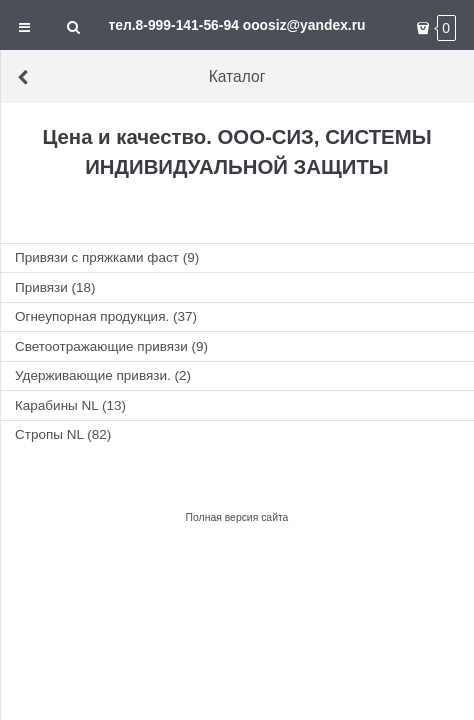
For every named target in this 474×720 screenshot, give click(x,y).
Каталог (140, 76)
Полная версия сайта (237, 517)
